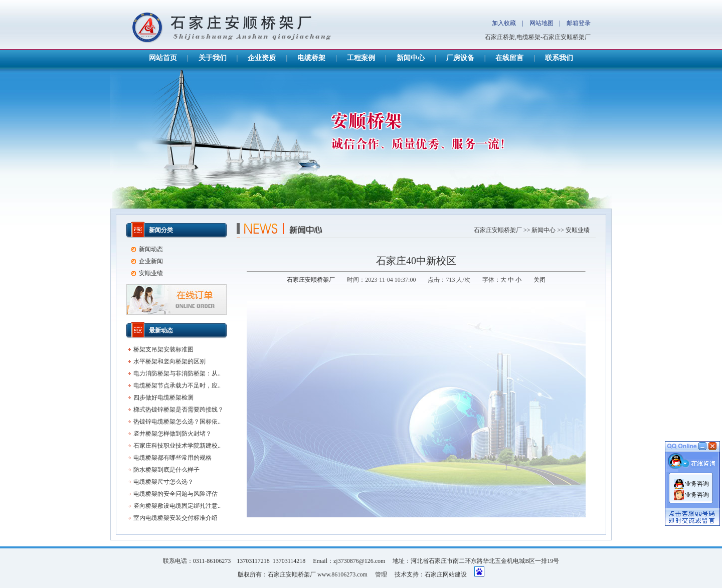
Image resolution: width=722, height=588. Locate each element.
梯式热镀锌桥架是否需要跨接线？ (178, 410)
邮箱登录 (579, 23)
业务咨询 (697, 483)
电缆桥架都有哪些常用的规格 (172, 458)
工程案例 (361, 58)
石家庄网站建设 (446, 574)
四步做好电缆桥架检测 (163, 398)
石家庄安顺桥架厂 (498, 230)
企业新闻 (151, 261)
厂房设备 (460, 58)
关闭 (539, 280)
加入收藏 (504, 23)
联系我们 (559, 58)
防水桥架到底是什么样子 (166, 470)
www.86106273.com (342, 574)
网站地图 (541, 23)
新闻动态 (151, 249)
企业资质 (262, 58)
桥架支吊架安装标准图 (163, 349)
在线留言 (509, 58)
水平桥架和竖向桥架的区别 (169, 361)
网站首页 (163, 58)
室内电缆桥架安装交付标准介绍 (175, 518)
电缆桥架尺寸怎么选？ (163, 482)
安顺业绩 (578, 230)
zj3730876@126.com (359, 561)
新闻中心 (411, 58)
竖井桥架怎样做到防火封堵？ (172, 434)
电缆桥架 (311, 58)
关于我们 (213, 58)
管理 (381, 574)
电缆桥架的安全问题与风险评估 (175, 494)
